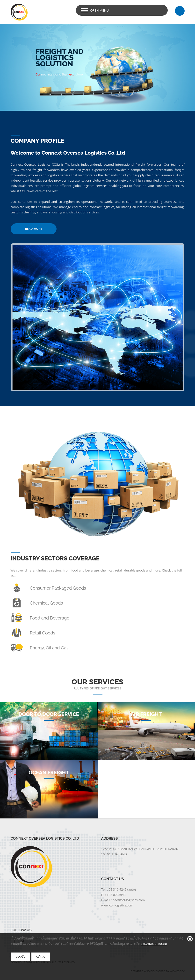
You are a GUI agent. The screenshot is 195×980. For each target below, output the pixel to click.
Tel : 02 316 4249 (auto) (119, 889)
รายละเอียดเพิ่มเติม (154, 944)
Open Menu (100, 10)
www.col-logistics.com (117, 905)
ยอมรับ (20, 956)
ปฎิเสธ (41, 956)
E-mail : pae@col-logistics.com (123, 900)
